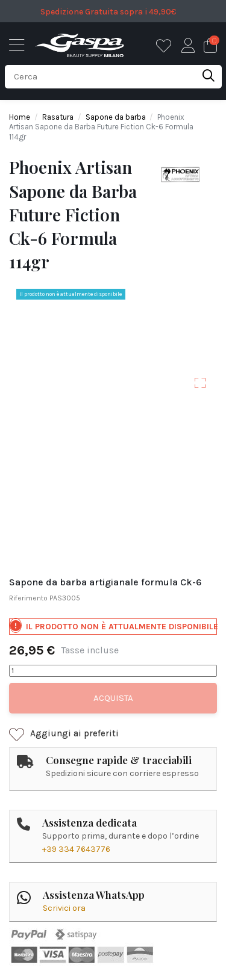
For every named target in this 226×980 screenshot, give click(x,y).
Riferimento (28, 598)
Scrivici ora (64, 908)
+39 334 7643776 (76, 849)
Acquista (113, 698)
